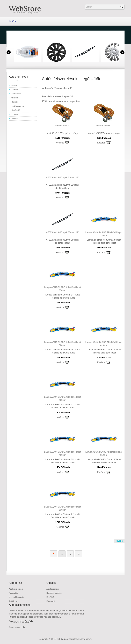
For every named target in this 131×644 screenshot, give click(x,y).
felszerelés (16, 98)
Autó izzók (13, 601)
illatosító (15, 102)
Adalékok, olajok (16, 589)
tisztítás (15, 114)
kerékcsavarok (17, 106)
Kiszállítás (51, 597)
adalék (14, 85)
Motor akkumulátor (17, 597)
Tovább (119, 541)
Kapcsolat (50, 601)
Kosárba (60, 143)
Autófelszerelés (53, 589)
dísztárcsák (16, 94)
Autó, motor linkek (18, 627)
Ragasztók (13, 593)
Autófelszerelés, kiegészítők (26, 13)
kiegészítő (16, 110)
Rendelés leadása (54, 593)
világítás (15, 118)
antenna (15, 89)
